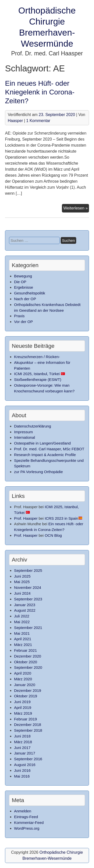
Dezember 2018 (28, 725)
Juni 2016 (22, 770)
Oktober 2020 (26, 662)
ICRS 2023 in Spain (63, 518)
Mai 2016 (22, 776)
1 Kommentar (38, 121)
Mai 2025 (22, 582)
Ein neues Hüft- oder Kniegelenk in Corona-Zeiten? (40, 92)
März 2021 (23, 645)
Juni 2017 (22, 748)
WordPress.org (27, 828)
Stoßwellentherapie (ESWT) (38, 379)
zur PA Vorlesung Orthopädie (38, 472)
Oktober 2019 (26, 696)
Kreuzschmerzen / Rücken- (37, 357)
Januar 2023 (25, 605)
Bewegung (23, 276)
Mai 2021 (22, 633)
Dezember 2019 (28, 690)
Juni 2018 (22, 736)
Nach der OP (25, 299)
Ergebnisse (24, 287)
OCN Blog (53, 535)
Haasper (15, 121)
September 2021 (28, 628)
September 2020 (28, 667)
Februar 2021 (25, 650)
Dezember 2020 (28, 656)
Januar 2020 (25, 685)
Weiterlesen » (76, 209)
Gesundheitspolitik (30, 293)
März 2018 (23, 742)
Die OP (20, 282)
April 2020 (23, 673)
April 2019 (23, 708)
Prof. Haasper (26, 518)
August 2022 (25, 610)
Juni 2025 (22, 576)
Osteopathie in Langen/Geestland (42, 443)
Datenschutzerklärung (33, 426)
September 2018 (28, 730)
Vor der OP (23, 322)
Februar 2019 (25, 719)
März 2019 (23, 713)
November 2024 (28, 587)
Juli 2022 (22, 616)
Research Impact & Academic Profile (45, 455)
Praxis (19, 316)
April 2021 (23, 639)
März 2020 (23, 679)
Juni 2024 (22, 593)
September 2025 (28, 570)
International (25, 437)
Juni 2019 (22, 702)
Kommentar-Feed (29, 823)
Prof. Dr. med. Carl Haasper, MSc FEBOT (49, 449)
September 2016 (28, 759)
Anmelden (23, 811)
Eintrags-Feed (26, 817)
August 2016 (25, 765)
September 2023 (28, 599)
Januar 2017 (25, 753)
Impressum (23, 432)
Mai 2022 (22, 622)
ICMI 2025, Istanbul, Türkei (39, 374)
